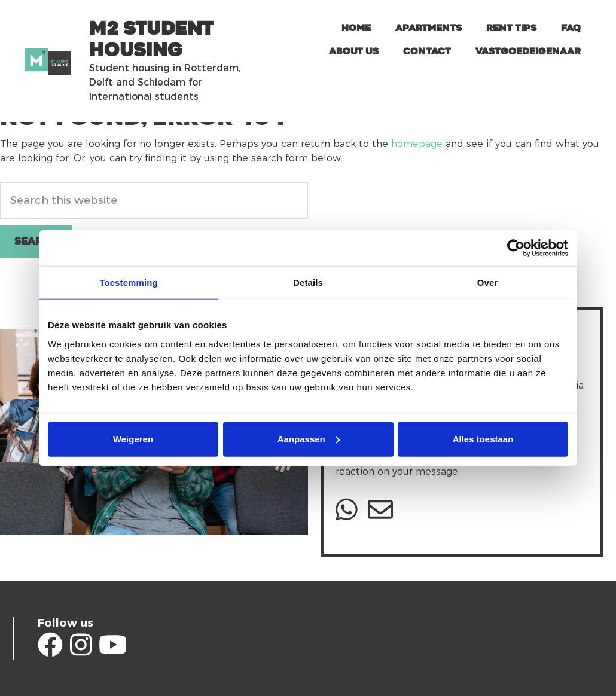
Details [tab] (308, 283)
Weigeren (133, 439)
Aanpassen (309, 439)
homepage (417, 144)
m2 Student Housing (151, 39)
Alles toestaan (483, 439)
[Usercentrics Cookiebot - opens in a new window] (516, 248)
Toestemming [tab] (129, 283)
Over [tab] (488, 283)
